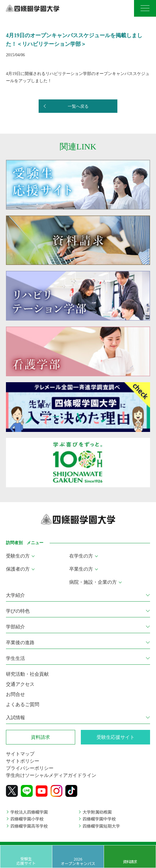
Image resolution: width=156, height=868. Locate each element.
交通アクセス (20, 684)
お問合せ (15, 694)
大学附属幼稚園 (97, 812)
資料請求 (130, 862)
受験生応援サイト (26, 861)
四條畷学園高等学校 (29, 826)
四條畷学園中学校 (99, 819)
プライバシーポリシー (30, 768)
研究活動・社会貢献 (27, 674)
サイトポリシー (23, 761)
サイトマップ (20, 754)
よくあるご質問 (23, 704)
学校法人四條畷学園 (29, 812)
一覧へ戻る (78, 106)
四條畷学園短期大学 (101, 826)
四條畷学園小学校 (27, 819)
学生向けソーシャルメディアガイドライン (51, 775)
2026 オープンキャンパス (78, 861)
